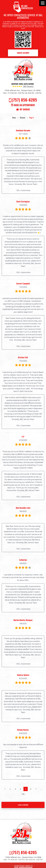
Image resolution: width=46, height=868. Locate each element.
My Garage (25, 110)
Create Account (23, 53)
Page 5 (32, 118)
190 (23, 794)
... (41, 789)
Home (14, 118)
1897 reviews (28, 87)
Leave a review (23, 805)
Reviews (23, 118)
